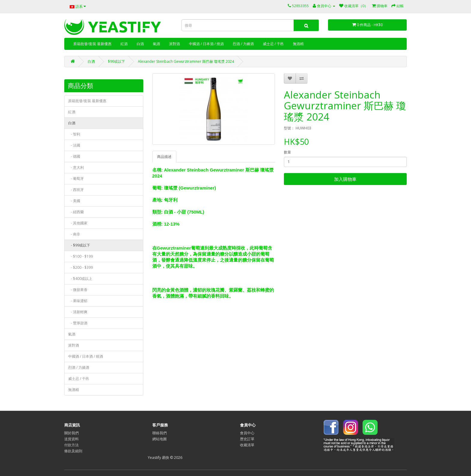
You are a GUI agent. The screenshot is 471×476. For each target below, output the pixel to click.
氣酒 (156, 44)
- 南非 (74, 234)
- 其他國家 (78, 223)
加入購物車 (345, 179)
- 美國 (74, 201)
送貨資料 (71, 439)
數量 (287, 152)
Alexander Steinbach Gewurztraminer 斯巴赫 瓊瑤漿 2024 (186, 61)
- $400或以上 (80, 279)
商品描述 (164, 157)
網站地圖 (160, 439)
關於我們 (71, 433)
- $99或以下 (79, 245)
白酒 (140, 44)
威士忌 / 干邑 (273, 44)
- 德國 (74, 156)
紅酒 (124, 44)
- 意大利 (76, 167)
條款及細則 (73, 451)
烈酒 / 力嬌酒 (243, 44)
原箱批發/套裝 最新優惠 (92, 44)
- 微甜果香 (78, 290)
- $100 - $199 (81, 256)
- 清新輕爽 (78, 312)
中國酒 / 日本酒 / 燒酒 (206, 44)
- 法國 (74, 145)
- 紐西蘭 (76, 212)
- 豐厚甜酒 (78, 323)
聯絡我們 (160, 433)
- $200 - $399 (81, 267)
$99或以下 (116, 61)
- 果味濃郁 (78, 301)
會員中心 (247, 433)
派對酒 (175, 44)
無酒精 (298, 44)
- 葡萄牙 (76, 179)
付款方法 (71, 445)
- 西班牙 (76, 190)
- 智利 (74, 134)
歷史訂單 (247, 439)
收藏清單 (247, 445)
